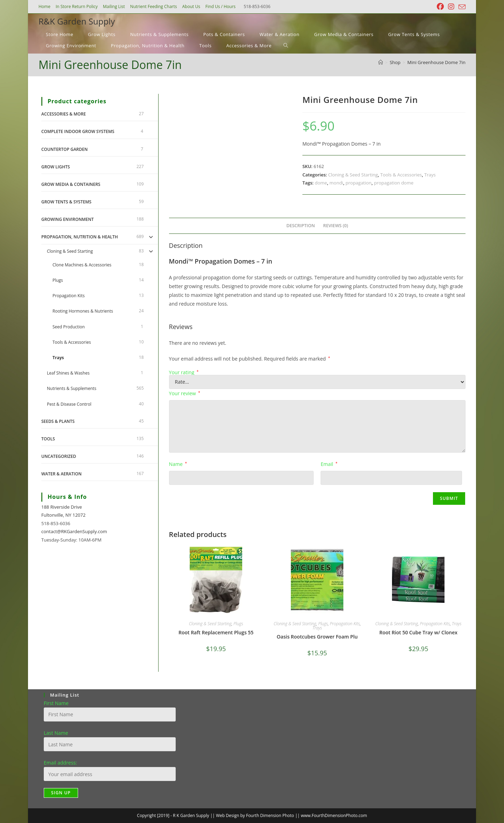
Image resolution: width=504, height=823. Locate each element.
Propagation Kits (345, 624)
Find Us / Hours (220, 6)
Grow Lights (56, 167)
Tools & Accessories (401, 175)
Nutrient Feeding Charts (154, 6)
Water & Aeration (61, 474)
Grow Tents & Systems (66, 202)
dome (321, 183)
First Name (56, 703)
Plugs (238, 624)
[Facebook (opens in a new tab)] (440, 7)
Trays (430, 175)
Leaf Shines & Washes (68, 373)
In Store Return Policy (77, 6)
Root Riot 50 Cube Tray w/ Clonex (418, 632)
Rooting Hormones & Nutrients (83, 311)
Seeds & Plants (58, 421)
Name (178, 464)
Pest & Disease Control (69, 404)
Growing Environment (68, 219)
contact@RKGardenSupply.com (74, 531)
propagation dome (394, 183)
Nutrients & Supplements (72, 388)
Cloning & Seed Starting (353, 175)
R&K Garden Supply (77, 21)
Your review (185, 393)
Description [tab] (301, 226)
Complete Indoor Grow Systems (78, 131)
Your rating (184, 372)
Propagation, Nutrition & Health (80, 237)
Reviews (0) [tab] (335, 226)
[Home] (381, 62)
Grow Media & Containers (71, 184)
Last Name (56, 733)
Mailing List (114, 6)
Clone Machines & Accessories (82, 265)
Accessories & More (64, 114)
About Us (191, 6)
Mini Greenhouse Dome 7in (436, 62)
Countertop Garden (64, 149)
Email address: (60, 763)
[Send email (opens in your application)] (461, 7)
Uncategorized (59, 456)
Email (329, 464)
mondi (336, 183)
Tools (48, 439)
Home (44, 6)
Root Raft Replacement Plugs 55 (216, 632)
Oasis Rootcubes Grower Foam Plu (317, 637)
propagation (358, 183)
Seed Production (69, 327)
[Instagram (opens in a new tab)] (451, 7)
